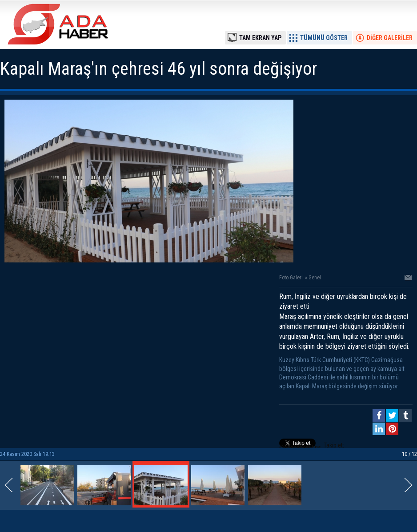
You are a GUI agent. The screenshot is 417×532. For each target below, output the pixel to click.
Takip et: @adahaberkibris (312, 446)
